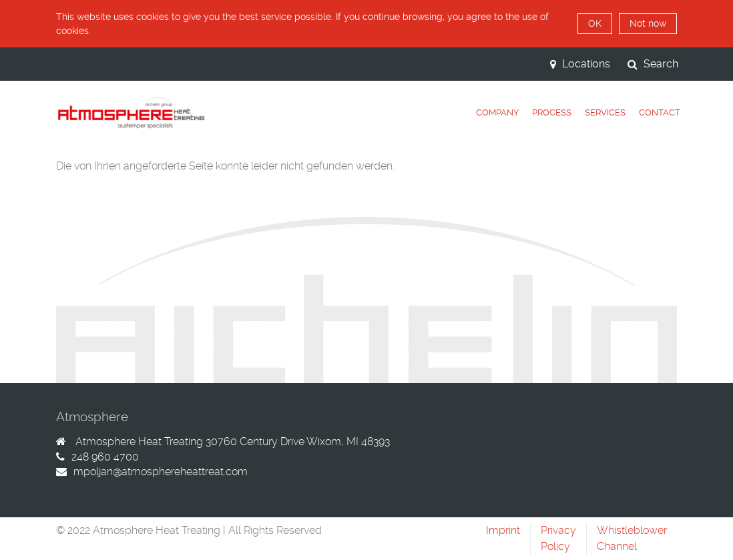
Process (552, 112)
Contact (660, 112)
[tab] (497, 113)
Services (605, 112)
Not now (648, 23)
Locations (580, 64)
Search (653, 64)
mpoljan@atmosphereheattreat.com (161, 472)
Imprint (503, 530)
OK (595, 23)
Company (497, 112)
